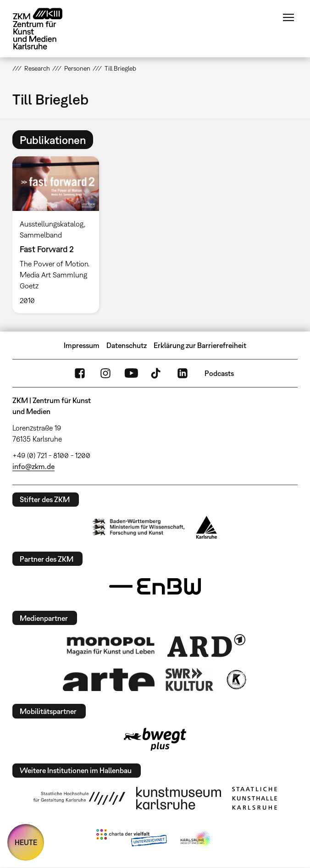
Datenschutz (127, 345)
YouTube (131, 373)
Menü (288, 17)
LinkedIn (183, 373)
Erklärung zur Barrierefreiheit (200, 345)
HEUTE (26, 842)
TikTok (157, 373)
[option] (59, 235)
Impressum (82, 345)
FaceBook (80, 373)
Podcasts (219, 373)
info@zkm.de (33, 466)
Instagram (105, 373)
